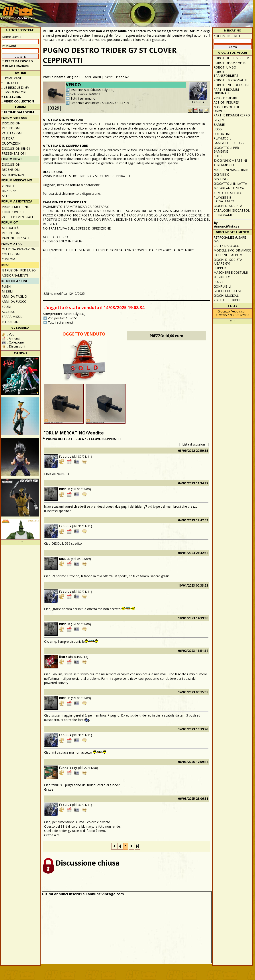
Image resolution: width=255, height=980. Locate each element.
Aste (6, 196)
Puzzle (219, 282)
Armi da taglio (14, 296)
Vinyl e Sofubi (225, 98)
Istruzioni (11, 322)
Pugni (7, 286)
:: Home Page (12, 78)
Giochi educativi (227, 291)
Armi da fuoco (14, 301)
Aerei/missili (224, 165)
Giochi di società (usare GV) (228, 261)
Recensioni (11, 128)
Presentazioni (14, 153)
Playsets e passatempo (224, 199)
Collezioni (11, 254)
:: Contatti (10, 83)
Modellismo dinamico (232, 250)
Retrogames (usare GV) (230, 239)
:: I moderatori (14, 92)
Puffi (218, 156)
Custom (8, 259)
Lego (218, 129)
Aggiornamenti (15, 275)
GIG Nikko (222, 174)
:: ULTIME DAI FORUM (18, 112)
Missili (7, 291)
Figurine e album (228, 255)
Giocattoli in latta (230, 184)
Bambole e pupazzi (229, 143)
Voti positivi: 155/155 (63, 318)
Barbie (219, 125)
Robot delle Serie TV (231, 58)
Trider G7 (121, 77)
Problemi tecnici (16, 207)
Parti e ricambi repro (232, 115)
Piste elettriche (227, 300)
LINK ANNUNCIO (57, 474)
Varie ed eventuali (17, 217)
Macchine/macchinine (232, 170)
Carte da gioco (227, 246)
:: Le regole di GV (15, 87)
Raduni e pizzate (16, 238)
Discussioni (12, 123)
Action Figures (226, 102)
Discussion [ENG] (16, 148)
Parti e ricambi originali (62, 77)
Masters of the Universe (227, 109)
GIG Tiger (221, 179)
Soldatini (222, 134)
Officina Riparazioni (19, 249)
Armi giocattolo (228, 193)
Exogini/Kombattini (230, 160)
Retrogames (224, 215)
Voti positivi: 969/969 (85, 94)
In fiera (8, 138)
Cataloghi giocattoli (232, 210)
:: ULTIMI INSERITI (227, 36)
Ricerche (9, 191)
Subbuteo (222, 277)
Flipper (220, 268)
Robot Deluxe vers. (230, 63)
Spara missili (13, 317)
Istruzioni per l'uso (19, 270)
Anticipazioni (13, 175)
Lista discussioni (194, 444)
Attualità (10, 228)
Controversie (13, 212)
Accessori (10, 312)
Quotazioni (12, 143)
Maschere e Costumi (231, 272)
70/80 (97, 77)
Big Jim (219, 120)
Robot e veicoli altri (231, 85)
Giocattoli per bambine (226, 149)
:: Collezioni (12, 97)
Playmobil (222, 138)
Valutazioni (12, 133)
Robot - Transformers (226, 74)
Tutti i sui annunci (83, 98)
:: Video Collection (18, 101)
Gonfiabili (222, 286)
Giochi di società (228, 206)
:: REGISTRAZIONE (16, 66)
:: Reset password (18, 61)
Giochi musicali (227, 296)
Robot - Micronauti (230, 80)
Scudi (6, 307)
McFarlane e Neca (229, 188)
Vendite (8, 186)
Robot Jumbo (225, 67)
